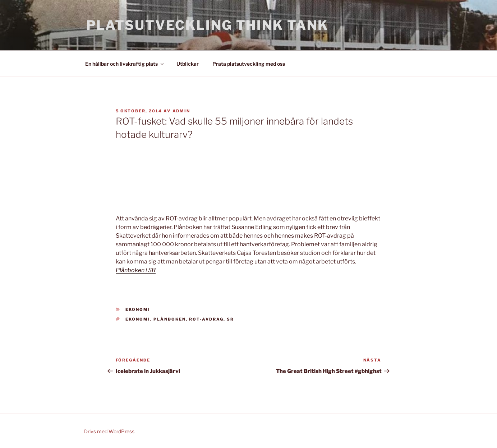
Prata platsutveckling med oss (249, 64)
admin (181, 111)
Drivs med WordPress (109, 431)
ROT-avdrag (206, 319)
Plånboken (170, 319)
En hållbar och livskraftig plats (125, 64)
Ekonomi (138, 309)
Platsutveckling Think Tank (207, 25)
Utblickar (188, 64)
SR (230, 319)
